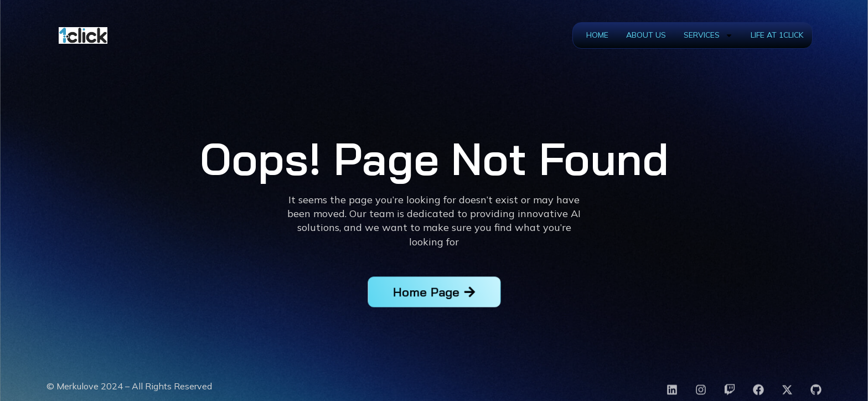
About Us (646, 35)
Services (708, 35)
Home (597, 35)
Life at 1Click (777, 35)
